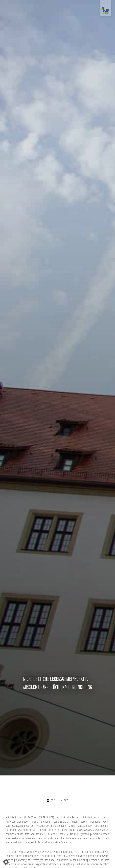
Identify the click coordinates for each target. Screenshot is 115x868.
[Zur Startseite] (106, 8)
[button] (6, 862)
